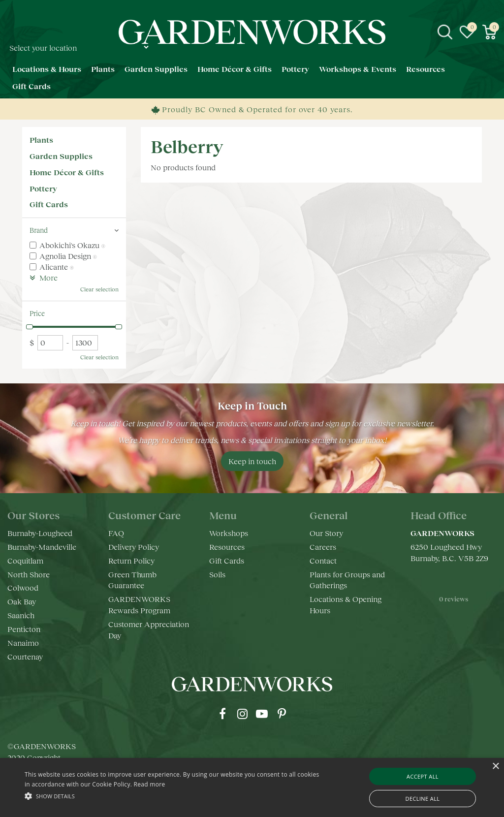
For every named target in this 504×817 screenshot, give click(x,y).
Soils (217, 574)
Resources (227, 547)
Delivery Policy (134, 547)
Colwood (23, 587)
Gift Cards (49, 204)
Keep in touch (252, 461)
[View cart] (489, 32)
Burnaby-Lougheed (40, 533)
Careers (323, 547)
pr (282, 714)
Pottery (43, 188)
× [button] (495, 767)
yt (262, 714)
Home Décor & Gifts (67, 172)
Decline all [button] (423, 799)
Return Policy (131, 560)
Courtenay (25, 656)
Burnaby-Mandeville (42, 547)
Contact (323, 560)
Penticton (24, 629)
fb (222, 714)
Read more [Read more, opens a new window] (150, 784)
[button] (173, 796)
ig (242, 714)
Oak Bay (22, 601)
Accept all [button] (423, 776)
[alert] (252, 787)
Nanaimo (23, 643)
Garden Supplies (61, 156)
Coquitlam (25, 560)
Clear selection (99, 289)
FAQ (116, 533)
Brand (39, 230)
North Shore (29, 574)
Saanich (21, 615)
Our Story (326, 533)
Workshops (229, 533)
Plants (41, 140)
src (445, 32)
